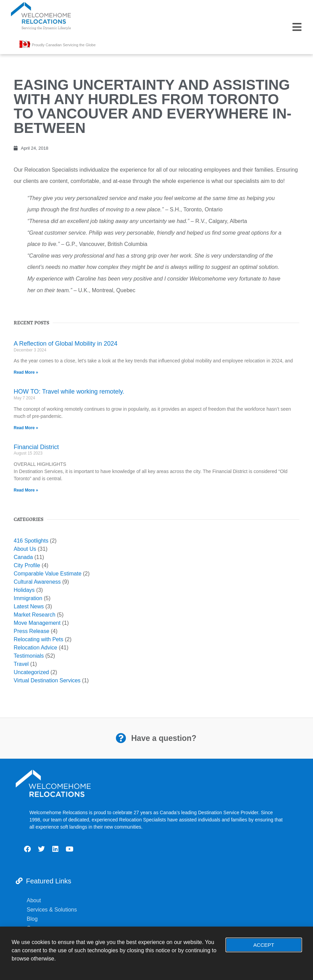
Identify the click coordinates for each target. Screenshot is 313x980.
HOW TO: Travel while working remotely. (69, 392)
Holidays (24, 590)
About (34, 900)
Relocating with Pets (38, 639)
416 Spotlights (31, 541)
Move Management (37, 623)
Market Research (35, 615)
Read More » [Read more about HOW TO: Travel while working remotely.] (26, 428)
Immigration (28, 598)
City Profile (27, 565)
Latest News (29, 606)
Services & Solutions (53, 910)
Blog (33, 919)
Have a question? (164, 738)
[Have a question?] (121, 738)
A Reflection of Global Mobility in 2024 (66, 344)
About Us (25, 549)
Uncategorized (31, 672)
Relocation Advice (35, 648)
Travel (21, 664)
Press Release (31, 631)
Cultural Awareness (37, 582)
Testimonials (29, 656)
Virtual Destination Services (47, 680)
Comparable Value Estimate (48, 574)
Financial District (36, 447)
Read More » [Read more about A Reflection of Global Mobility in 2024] (26, 372)
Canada (23, 557)
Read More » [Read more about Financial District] (26, 490)
